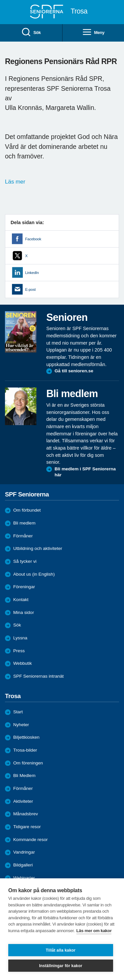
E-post (30, 289)
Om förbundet (27, 510)
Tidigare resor (27, 827)
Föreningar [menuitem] (24, 587)
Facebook (33, 239)
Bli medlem (24, 523)
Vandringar (24, 852)
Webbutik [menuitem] (22, 663)
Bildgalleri (23, 865)
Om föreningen (28, 763)
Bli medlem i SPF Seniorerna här (85, 472)
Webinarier (24, 878)
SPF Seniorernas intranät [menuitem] (39, 676)
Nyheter (21, 725)
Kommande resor (30, 840)
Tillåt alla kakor (61, 950)
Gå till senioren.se (74, 371)
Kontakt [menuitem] (21, 600)
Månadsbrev (26, 814)
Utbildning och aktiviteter (38, 548)
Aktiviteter (23, 801)
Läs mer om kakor (94, 931)
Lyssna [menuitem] (20, 638)
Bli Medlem (24, 776)
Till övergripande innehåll (0, 0)
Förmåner (23, 536)
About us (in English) (34, 574)
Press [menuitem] (19, 651)
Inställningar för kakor (61, 966)
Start (18, 712)
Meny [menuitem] (93, 33)
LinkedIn (32, 273)
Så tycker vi (25, 561)
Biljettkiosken (26, 737)
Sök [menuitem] (31, 33)
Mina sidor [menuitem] (24, 612)
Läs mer (15, 182)
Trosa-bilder (25, 750)
